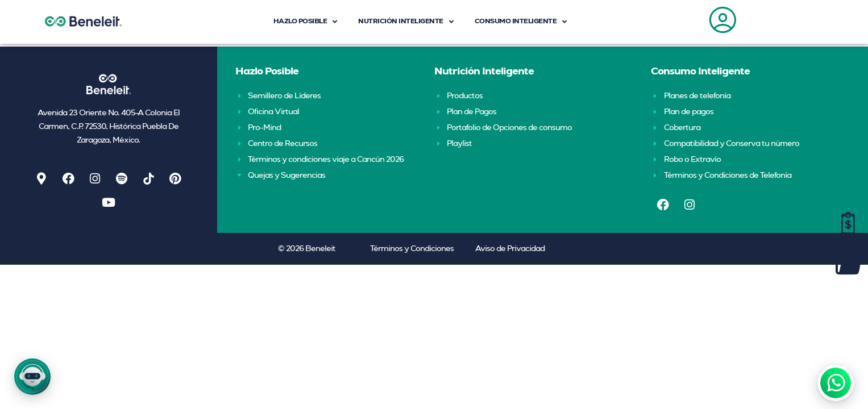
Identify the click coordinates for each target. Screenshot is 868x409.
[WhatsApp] (836, 383)
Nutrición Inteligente (484, 72)
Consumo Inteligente (700, 72)
